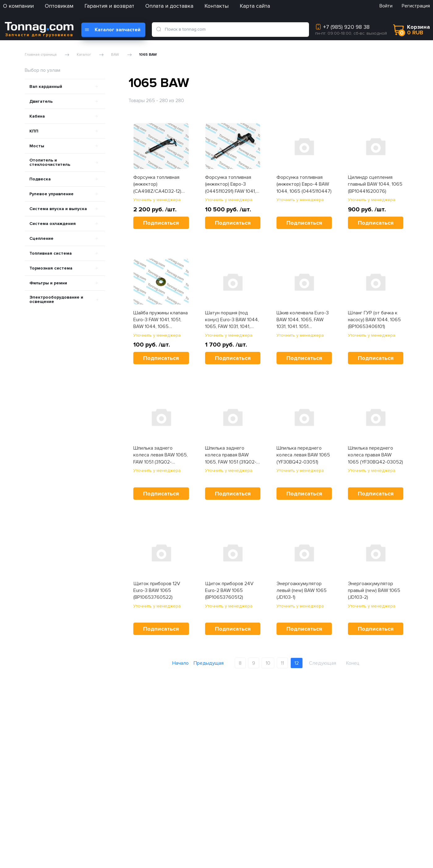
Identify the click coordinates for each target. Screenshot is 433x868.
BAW (115, 55)
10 (268, 663)
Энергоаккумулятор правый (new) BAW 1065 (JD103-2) (374, 591)
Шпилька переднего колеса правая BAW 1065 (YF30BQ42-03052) (375, 455)
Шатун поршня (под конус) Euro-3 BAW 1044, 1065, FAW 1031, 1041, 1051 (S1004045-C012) (232, 320)
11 (282, 663)
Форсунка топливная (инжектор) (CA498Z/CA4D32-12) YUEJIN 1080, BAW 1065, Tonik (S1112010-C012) (160, 184)
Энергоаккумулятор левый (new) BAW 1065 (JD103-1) (302, 591)
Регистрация (416, 6)
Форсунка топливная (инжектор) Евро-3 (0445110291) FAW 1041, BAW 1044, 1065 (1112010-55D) (232, 184)
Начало (180, 663)
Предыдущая (209, 663)
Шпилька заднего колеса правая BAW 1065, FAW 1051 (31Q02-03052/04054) (231, 455)
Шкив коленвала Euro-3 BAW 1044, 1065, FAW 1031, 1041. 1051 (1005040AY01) (303, 320)
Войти (386, 6)
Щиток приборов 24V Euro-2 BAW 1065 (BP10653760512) (229, 591)
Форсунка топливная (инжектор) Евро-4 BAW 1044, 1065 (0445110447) (304, 184)
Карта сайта (255, 6)
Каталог (84, 55)
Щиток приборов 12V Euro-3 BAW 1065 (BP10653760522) (157, 591)
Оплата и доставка (169, 6)
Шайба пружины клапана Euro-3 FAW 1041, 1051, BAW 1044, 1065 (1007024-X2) (161, 320)
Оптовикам (59, 6)
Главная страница (41, 55)
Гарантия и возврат (109, 6)
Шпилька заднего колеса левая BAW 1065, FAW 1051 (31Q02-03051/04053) (161, 455)
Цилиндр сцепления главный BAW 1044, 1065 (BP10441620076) (375, 184)
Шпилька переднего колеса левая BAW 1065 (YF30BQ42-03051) (303, 455)
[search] (160, 29)
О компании (18, 6)
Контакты (216, 6)
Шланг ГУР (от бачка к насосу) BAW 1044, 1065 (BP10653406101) (374, 320)
